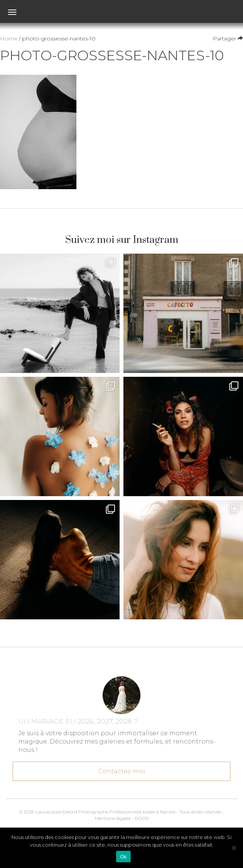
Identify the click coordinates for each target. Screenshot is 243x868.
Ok (123, 857)
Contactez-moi (121, 768)
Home (9, 39)
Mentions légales (113, 818)
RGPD (142, 818)
